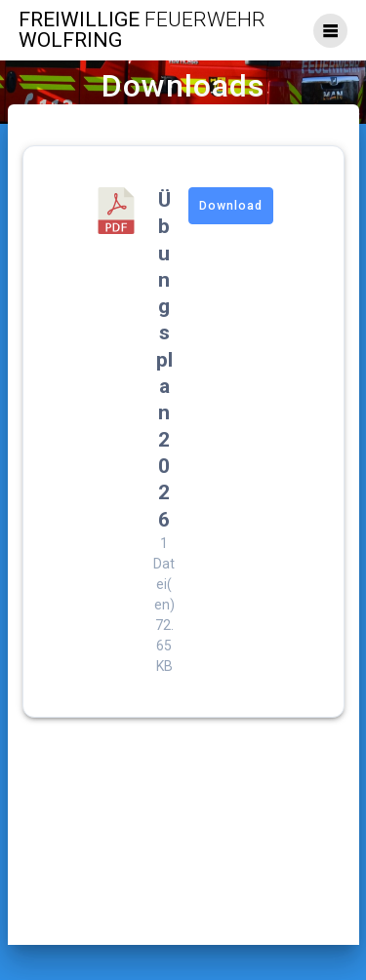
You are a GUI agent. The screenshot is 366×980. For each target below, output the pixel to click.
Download (231, 206)
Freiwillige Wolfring (142, 30)
